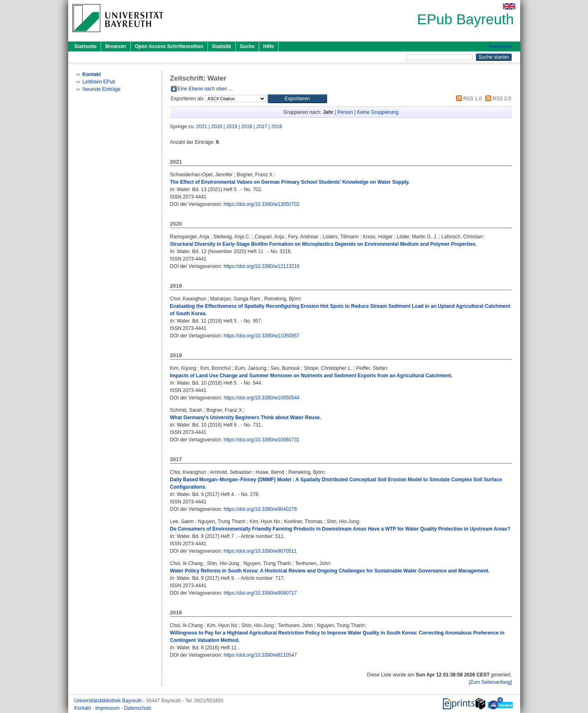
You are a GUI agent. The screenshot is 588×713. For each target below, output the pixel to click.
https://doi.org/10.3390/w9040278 (260, 509)
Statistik (222, 46)
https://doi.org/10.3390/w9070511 (260, 551)
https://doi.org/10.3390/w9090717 (260, 593)
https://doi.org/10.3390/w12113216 (262, 266)
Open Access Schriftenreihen (169, 46)
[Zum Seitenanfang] (490, 682)
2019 (232, 127)
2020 (217, 127)
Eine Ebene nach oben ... (205, 89)
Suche (247, 46)
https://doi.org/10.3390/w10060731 (262, 440)
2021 (202, 127)
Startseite (86, 46)
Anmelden (500, 46)
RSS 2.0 (497, 99)
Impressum (108, 708)
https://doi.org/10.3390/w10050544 (262, 398)
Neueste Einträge (102, 89)
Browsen (116, 46)
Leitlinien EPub (99, 82)
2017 (262, 127)
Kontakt (83, 708)
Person (345, 112)
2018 (247, 127)
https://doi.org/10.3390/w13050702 (262, 204)
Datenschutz (138, 708)
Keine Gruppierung (378, 112)
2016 (277, 127)
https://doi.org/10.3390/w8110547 (260, 655)
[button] (297, 99)
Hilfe (269, 46)
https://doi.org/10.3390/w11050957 (262, 336)
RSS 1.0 (468, 99)
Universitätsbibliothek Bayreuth (109, 701)
